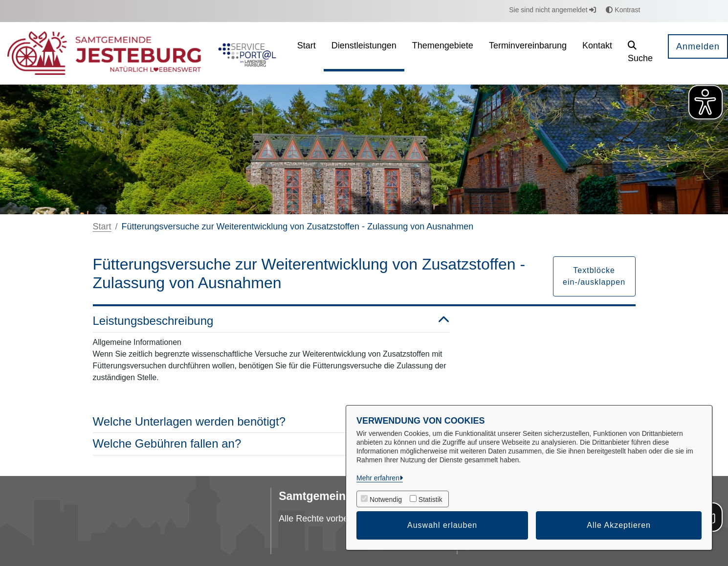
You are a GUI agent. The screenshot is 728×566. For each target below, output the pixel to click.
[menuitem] (307, 53)
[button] (640, 53)
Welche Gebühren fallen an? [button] (271, 444)
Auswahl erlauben (442, 525)
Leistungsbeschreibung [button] (271, 321)
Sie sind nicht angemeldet (552, 10)
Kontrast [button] (623, 10)
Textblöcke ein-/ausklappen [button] (594, 276)
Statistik (430, 499)
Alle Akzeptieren (619, 525)
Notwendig (386, 499)
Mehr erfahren (378, 478)
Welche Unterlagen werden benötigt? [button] (271, 422)
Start (102, 226)
